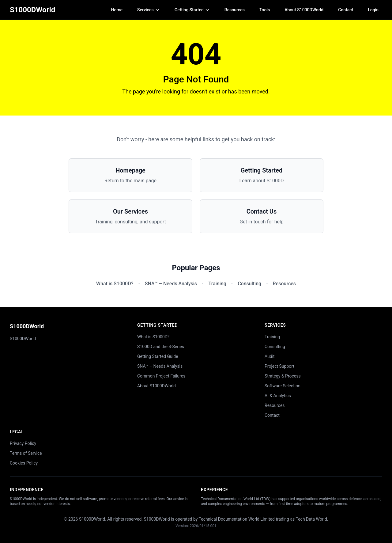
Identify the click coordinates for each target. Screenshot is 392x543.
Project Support (279, 366)
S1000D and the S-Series (161, 347)
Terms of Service (26, 453)
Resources (235, 10)
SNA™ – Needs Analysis (171, 284)
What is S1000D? (115, 284)
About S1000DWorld (304, 10)
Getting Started (192, 10)
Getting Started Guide (158, 356)
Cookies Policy (24, 463)
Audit (270, 356)
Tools (265, 10)
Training (217, 284)
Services (149, 10)
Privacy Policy (23, 443)
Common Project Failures (161, 376)
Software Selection (283, 386)
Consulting (249, 284)
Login (373, 10)
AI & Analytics (278, 396)
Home (117, 10)
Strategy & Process (283, 376)
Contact (346, 10)
